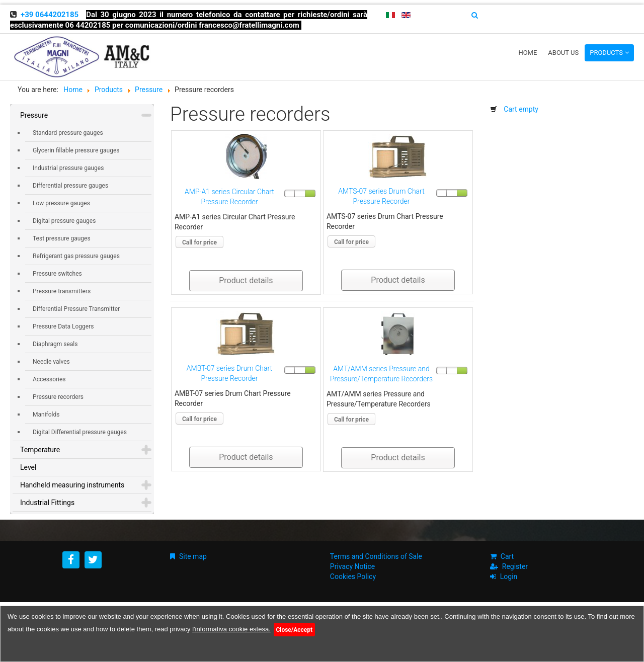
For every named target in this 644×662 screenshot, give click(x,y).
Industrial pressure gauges (68, 168)
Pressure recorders (58, 397)
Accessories (49, 379)
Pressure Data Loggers (63, 326)
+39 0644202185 (50, 15)
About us (563, 53)
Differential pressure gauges (70, 186)
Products (606, 53)
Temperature (40, 450)
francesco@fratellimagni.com (249, 25)
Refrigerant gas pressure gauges (76, 256)
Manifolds (46, 415)
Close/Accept (294, 630)
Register (515, 566)
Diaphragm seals (55, 344)
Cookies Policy (353, 576)
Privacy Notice (352, 566)
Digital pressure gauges (64, 221)
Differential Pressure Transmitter (76, 309)
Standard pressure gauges (68, 133)
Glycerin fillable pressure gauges (76, 150)
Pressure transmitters (62, 291)
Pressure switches (57, 274)
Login (509, 576)
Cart (507, 556)
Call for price (199, 242)
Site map (193, 556)
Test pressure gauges (62, 238)
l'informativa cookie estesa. (231, 629)
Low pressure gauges (61, 203)
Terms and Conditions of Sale (376, 556)
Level (28, 467)
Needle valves (51, 362)
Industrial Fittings (47, 503)
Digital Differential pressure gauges (80, 432)
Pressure (34, 115)
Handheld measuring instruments (72, 485)
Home (528, 53)
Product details (246, 280)
